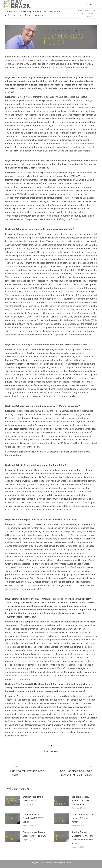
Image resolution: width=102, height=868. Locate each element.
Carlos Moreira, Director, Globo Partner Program (35, 834)
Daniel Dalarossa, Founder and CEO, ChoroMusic (80, 800)
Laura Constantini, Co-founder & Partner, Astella (83, 818)
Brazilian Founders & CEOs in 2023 (33, 799)
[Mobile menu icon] (98, 4)
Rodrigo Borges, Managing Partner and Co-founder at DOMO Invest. (83, 838)
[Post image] (13, 801)
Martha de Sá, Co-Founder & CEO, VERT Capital (33, 818)
